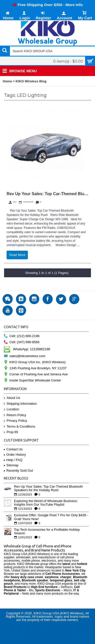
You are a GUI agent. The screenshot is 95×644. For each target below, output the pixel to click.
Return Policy (15, 415)
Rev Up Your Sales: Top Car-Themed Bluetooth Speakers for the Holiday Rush (48, 488)
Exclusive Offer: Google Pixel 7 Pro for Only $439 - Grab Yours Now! (51, 517)
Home (7, 81)
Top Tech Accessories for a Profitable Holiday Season (47, 531)
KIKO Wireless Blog (31, 81)
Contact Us (13, 449)
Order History (15, 455)
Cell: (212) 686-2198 (22, 336)
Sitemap (11, 465)
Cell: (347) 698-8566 (22, 342)
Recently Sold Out (18, 471)
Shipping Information (20, 404)
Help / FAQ (13, 460)
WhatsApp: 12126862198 (27, 349)
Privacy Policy (15, 421)
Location (11, 409)
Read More (17, 255)
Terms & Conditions (20, 427)
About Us (12, 398)
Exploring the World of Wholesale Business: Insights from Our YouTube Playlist (46, 503)
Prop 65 (11, 432)
